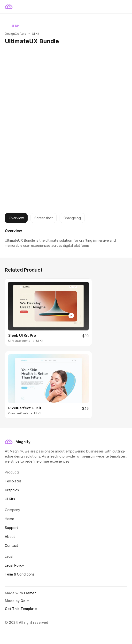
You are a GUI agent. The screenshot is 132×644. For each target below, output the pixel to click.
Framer (30, 593)
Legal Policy (14, 565)
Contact (12, 545)
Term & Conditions (20, 574)
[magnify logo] (9, 442)
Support (12, 528)
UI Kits (10, 499)
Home (9, 519)
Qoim (25, 601)
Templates (13, 481)
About (10, 537)
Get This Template (21, 609)
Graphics (12, 490)
